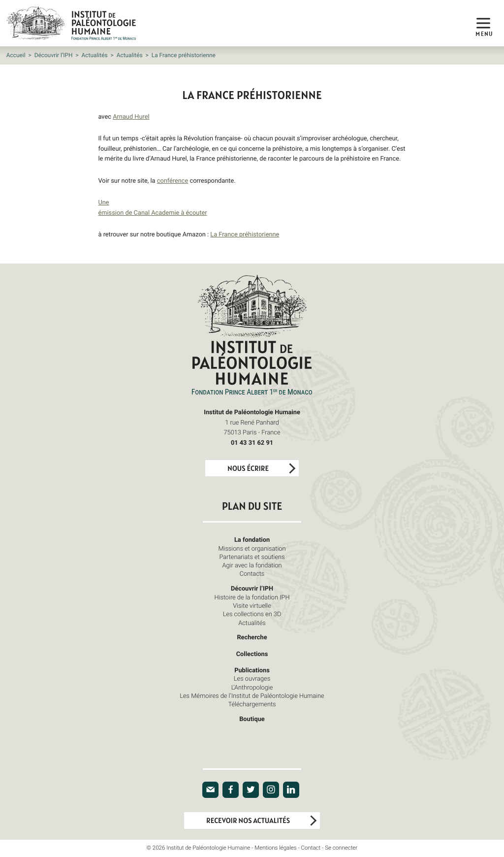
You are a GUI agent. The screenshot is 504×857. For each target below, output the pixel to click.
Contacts (252, 573)
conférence (173, 180)
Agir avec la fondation (252, 565)
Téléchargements (252, 704)
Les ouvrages (252, 678)
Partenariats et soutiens (252, 557)
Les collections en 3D (252, 614)
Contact (311, 848)
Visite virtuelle (252, 605)
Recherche (252, 637)
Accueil (16, 55)
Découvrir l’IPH (54, 55)
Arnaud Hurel (131, 116)
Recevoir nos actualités (248, 821)
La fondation (252, 539)
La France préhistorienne (245, 234)
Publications (252, 670)
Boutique (252, 719)
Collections (252, 654)
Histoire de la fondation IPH (252, 597)
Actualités (95, 55)
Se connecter (341, 848)
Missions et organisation (252, 548)
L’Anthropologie (252, 687)
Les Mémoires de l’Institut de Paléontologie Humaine (252, 695)
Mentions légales (275, 848)
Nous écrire (248, 469)
